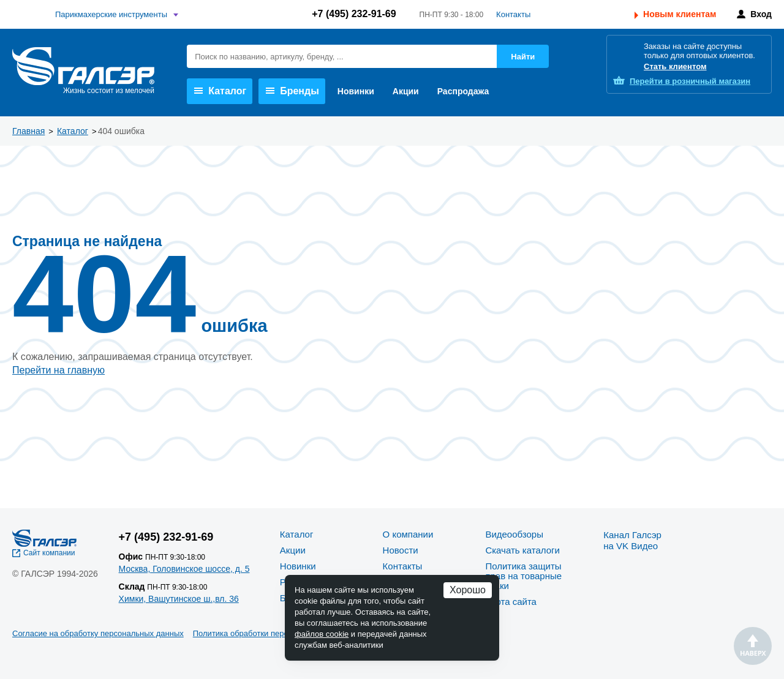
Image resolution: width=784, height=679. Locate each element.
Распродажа (463, 91)
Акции (406, 91)
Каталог (220, 91)
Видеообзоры (514, 534)
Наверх (753, 646)
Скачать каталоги (522, 550)
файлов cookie (322, 634)
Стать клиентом (675, 66)
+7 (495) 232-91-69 (354, 14)
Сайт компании (49, 553)
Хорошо (468, 590)
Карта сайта (511, 602)
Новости (401, 550)
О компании (408, 534)
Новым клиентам (680, 14)
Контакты (513, 14)
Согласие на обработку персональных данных (98, 633)
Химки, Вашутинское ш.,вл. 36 (179, 599)
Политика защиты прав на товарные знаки (523, 576)
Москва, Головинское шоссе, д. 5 (184, 569)
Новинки (356, 91)
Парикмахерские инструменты (111, 14)
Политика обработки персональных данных (273, 633)
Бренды (292, 91)
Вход (761, 14)
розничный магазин (690, 81)
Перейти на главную (58, 370)
